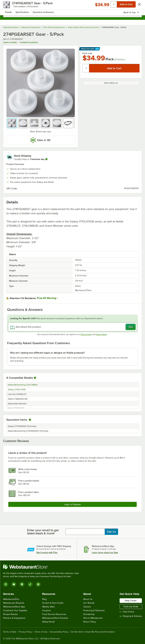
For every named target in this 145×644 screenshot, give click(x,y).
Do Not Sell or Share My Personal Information (93, 632)
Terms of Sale (10, 632)
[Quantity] (86, 68)
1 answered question (29, 42)
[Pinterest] (38, 584)
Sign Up (111, 532)
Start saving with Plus (47, 552)
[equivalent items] (30, 420)
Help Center (131, 600)
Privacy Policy (101, 334)
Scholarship (89, 614)
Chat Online (127, 612)
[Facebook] (22, 584)
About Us (88, 599)
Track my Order (131, 606)
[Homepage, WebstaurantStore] (72, 6)
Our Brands (89, 603)
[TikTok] (30, 584)
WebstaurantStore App (14, 607)
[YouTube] (14, 584)
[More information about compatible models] (35, 378)
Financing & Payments (94, 610)
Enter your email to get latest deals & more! (43, 532)
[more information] (46, 159)
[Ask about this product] (72, 327)
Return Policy (90, 622)
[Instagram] (6, 584)
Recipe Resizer (11, 614)
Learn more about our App (105, 552)
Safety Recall (48, 622)
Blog (44, 599)
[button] (12, 123)
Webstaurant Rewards (14, 603)
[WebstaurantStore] (42, 567)
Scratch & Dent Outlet (53, 603)
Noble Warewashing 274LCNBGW (23, 385)
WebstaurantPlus (11, 599)
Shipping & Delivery (131, 616)
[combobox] (72, 14)
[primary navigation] (10, 6)
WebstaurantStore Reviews (55, 618)
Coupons (47, 610)
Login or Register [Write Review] (72, 504)
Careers (87, 607)
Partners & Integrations (14, 618)
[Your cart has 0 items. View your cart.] (137, 6)
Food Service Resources (54, 614)
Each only (87, 53)
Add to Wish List (111, 83)
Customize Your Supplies (15, 610)
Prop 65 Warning (47, 298)
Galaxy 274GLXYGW (17, 390)
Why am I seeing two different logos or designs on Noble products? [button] (47, 353)
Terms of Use (86, 334)
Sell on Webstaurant (93, 618)
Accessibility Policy (59, 632)
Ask (131, 327)
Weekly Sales (49, 607)
